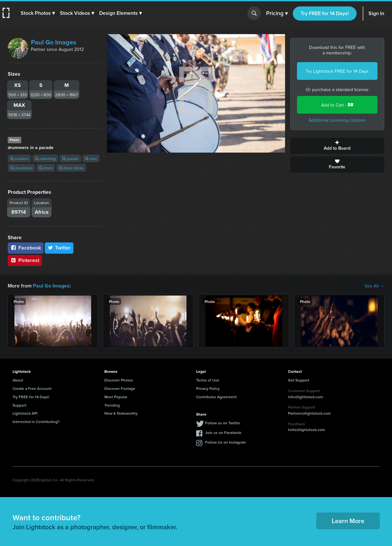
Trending (112, 405)
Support (19, 405)
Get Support (299, 380)
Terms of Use (208, 380)
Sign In (376, 13)
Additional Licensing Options (337, 120)
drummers (21, 168)
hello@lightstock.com (306, 430)
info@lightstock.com (306, 396)
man (91, 159)
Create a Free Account (32, 388)
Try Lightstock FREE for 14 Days (337, 71)
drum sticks (71, 168)
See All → (374, 286)
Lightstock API (25, 413)
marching (45, 159)
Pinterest (25, 260)
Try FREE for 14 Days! (325, 13)
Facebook (26, 248)
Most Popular (116, 397)
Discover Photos (119, 380)
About (18, 380)
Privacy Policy (208, 388)
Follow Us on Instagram (226, 442)
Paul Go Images (54, 42)
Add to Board (337, 146)
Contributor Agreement (216, 397)
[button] (38, 13)
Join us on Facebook (223, 433)
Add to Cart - (337, 105)
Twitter (59, 248)
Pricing (277, 14)
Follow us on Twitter (223, 423)
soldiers (19, 159)
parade (70, 159)
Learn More (348, 521)
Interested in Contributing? (36, 422)
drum (46, 168)
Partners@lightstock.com (309, 413)
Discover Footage (120, 388)
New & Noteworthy (121, 413)
